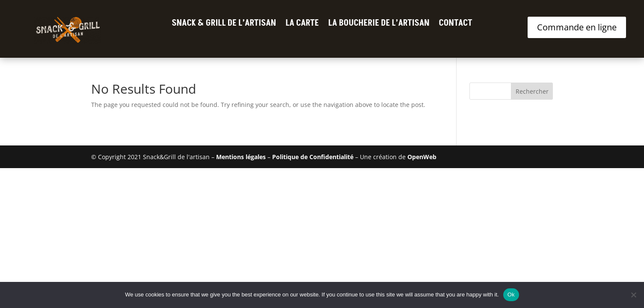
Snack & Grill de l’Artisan (224, 25)
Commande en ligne (577, 27)
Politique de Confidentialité (313, 157)
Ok (511, 295)
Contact (456, 25)
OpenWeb (422, 157)
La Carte (302, 25)
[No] (633, 295)
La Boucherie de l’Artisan (379, 25)
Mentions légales (241, 157)
